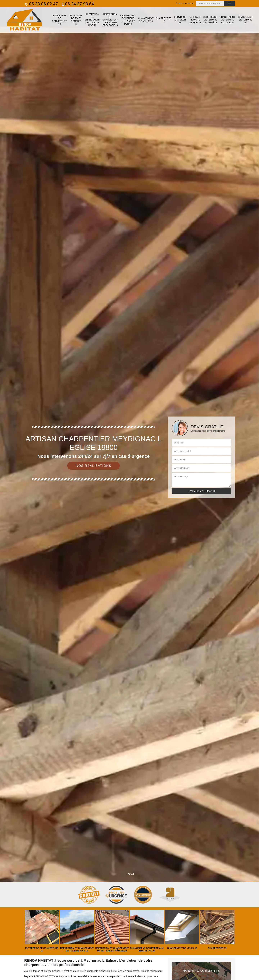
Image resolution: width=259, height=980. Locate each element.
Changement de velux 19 (146, 20)
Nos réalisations (94, 466)
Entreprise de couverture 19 (60, 20)
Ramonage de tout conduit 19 (76, 20)
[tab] (129, 490)
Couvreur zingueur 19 (180, 20)
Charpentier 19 (164, 20)
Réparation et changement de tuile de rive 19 (92, 20)
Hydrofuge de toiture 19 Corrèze (210, 20)
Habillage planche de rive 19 (195, 20)
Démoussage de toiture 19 (245, 20)
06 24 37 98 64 (78, 4)
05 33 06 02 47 (41, 4)
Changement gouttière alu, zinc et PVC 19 (128, 20)
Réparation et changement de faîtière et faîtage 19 (110, 20)
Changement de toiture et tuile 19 (227, 20)
